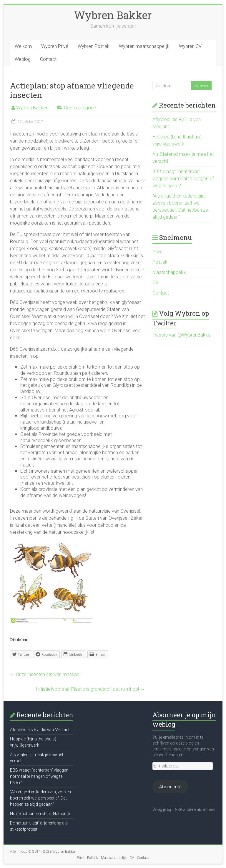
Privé (158, 252)
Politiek (160, 262)
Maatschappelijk (169, 272)
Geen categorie (80, 108)
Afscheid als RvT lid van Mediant (40, 730)
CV (155, 283)
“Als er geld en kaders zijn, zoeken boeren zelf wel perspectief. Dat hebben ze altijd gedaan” (40, 798)
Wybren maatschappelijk (144, 46)
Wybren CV (190, 46)
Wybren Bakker (113, 15)
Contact (48, 59)
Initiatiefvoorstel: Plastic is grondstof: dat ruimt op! (90, 689)
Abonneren (170, 787)
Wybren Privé (55, 46)
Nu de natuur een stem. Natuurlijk (40, 814)
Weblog (23, 59)
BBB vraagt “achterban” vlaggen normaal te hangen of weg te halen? (183, 179)
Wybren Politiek (94, 46)
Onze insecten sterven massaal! (46, 674)
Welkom (23, 46)
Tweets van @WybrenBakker (182, 335)
